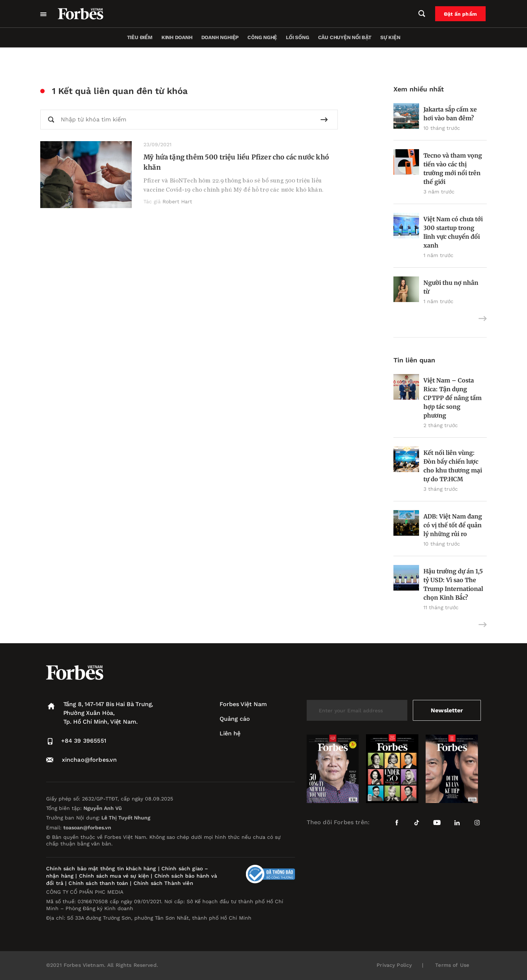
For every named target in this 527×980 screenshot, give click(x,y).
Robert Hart (177, 201)
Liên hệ (230, 733)
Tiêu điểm (140, 37)
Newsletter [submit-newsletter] (447, 710)
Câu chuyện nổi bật (345, 37)
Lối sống (297, 37)
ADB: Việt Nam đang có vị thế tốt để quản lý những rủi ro (453, 525)
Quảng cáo (235, 719)
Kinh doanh (177, 37)
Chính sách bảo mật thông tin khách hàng (101, 868)
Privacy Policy (394, 965)
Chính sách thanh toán (98, 883)
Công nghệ (262, 37)
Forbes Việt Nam (243, 704)
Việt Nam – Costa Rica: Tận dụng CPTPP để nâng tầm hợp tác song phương (453, 398)
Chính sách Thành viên (163, 883)
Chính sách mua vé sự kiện (115, 876)
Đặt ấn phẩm (461, 14)
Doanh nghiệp (220, 37)
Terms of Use (452, 965)
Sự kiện (390, 37)
